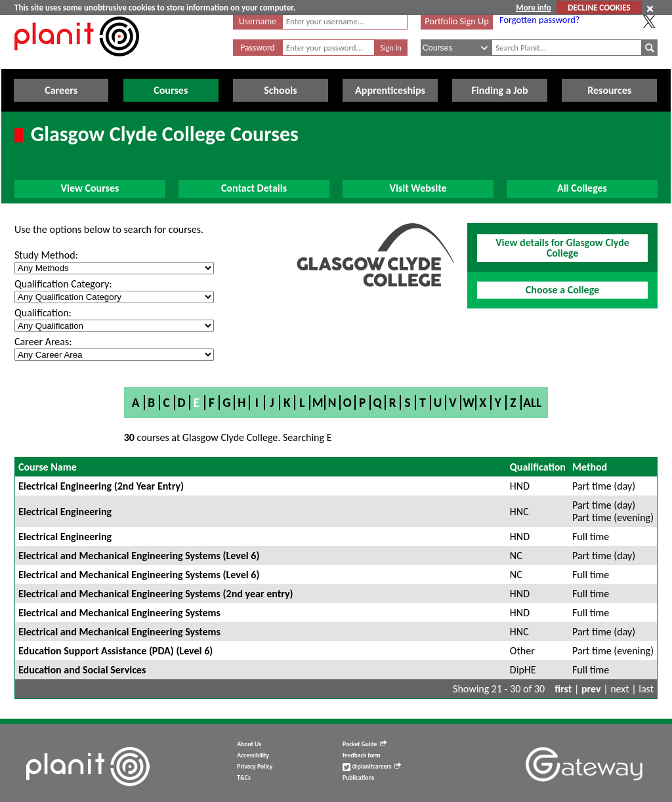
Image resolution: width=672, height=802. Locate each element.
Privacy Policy (255, 767)
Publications (358, 778)
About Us (249, 744)
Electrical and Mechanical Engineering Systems (119, 613)
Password (257, 48)
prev (591, 689)
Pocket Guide (365, 744)
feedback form (362, 755)
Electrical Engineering (65, 512)
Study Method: (46, 255)
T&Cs (243, 778)
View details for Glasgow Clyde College (562, 248)
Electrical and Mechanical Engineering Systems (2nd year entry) (156, 594)
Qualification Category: (63, 284)
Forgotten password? (539, 20)
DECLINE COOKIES (599, 8)
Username (258, 21)
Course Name (48, 467)
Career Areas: (43, 342)
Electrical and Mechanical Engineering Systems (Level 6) (139, 556)
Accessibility (253, 755)
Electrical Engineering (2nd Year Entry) (101, 486)
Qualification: (43, 313)
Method (590, 467)
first (563, 689)
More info (533, 8)
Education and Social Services (82, 670)
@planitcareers (372, 767)
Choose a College (562, 290)
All (532, 403)
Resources (609, 90)
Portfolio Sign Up (457, 21)
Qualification (538, 467)
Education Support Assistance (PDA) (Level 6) (115, 651)
